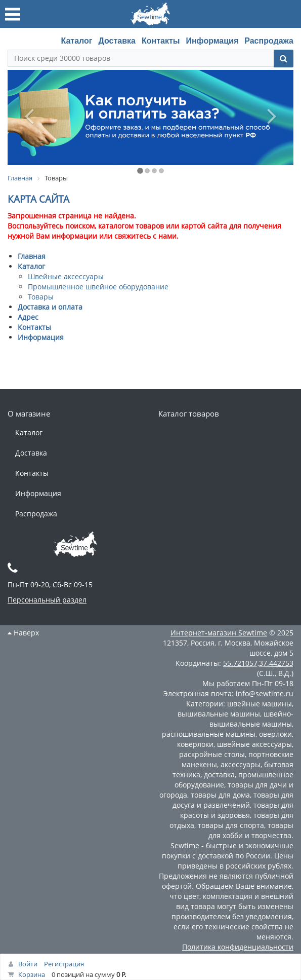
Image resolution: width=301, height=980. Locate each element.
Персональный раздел (47, 600)
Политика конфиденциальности (238, 947)
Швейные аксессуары (66, 276)
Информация (212, 41)
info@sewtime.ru (265, 693)
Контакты (161, 41)
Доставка (117, 41)
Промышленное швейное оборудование (98, 287)
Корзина (32, 974)
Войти (28, 964)
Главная (32, 256)
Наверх (23, 633)
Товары (41, 297)
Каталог (76, 41)
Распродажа (269, 41)
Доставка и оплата (50, 307)
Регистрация (64, 964)
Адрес (28, 317)
